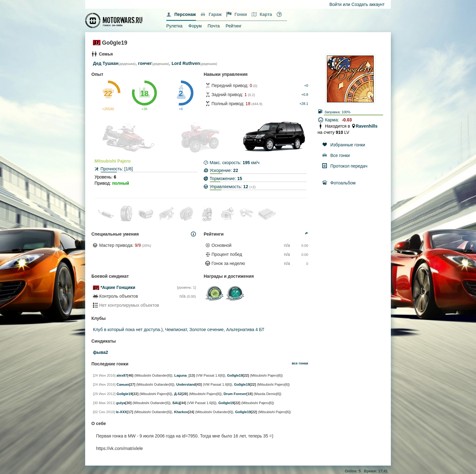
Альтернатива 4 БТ (245, 330)
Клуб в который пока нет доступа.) (128, 330)
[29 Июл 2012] (104, 394)
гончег (145, 63)
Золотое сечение (206, 330)
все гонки (300, 363)
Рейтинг (233, 26)
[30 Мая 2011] (104, 403)
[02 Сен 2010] (104, 412)
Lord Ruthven (186, 63)
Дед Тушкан (106, 63)
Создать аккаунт (368, 4)
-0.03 (347, 120)
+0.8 (305, 95)
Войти (335, 4)
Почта (214, 26)
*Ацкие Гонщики (118, 287)
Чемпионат (176, 330)
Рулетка (174, 26)
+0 (306, 86)
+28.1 (304, 104)
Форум (195, 26)
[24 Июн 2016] (104, 375)
